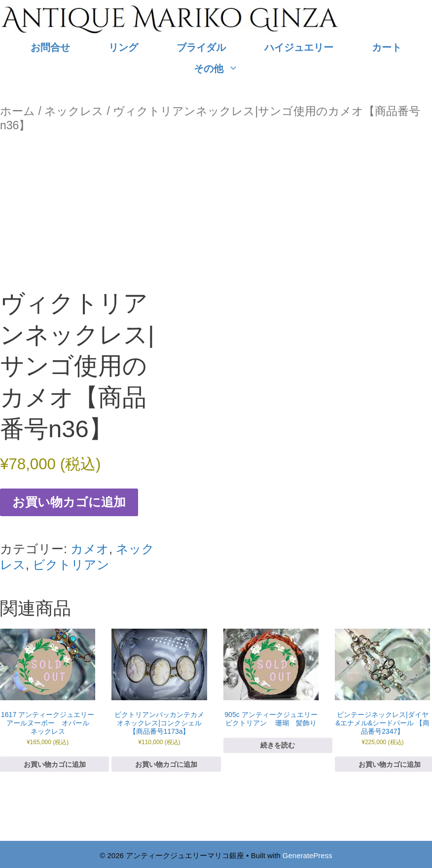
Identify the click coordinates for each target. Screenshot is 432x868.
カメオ (90, 549)
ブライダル (201, 47)
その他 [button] (226, 69)
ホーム (18, 111)
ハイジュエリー (299, 47)
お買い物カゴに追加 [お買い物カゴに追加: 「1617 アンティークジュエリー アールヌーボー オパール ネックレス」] (55, 764)
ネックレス (74, 111)
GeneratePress (307, 855)
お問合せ (50, 47)
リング (123, 47)
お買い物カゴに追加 (69, 502)
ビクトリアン (71, 565)
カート (387, 47)
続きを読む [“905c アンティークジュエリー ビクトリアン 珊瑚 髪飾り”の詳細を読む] (278, 745)
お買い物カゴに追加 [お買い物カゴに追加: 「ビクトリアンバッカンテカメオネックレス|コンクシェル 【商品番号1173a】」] (166, 764)
